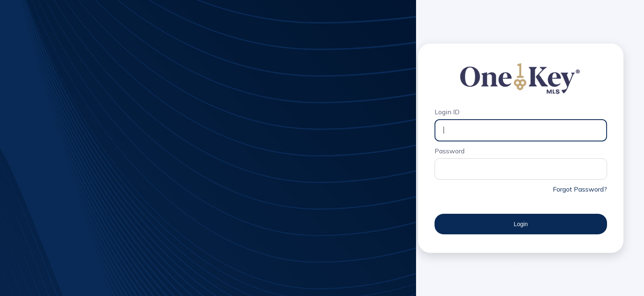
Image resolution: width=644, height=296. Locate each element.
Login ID (447, 112)
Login (521, 224)
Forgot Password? (580, 189)
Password (450, 151)
